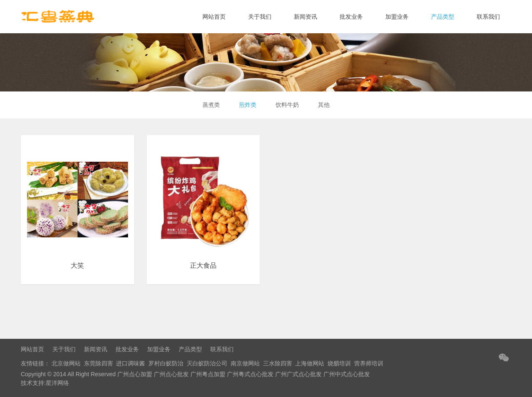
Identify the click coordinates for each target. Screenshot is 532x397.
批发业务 (351, 17)
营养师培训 (369, 363)
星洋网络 (57, 383)
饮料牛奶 (288, 105)
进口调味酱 (131, 363)
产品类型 (443, 17)
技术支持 (32, 383)
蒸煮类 (209, 105)
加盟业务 (397, 17)
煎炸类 (247, 105)
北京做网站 (66, 363)
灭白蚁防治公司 (207, 363)
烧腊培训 (339, 363)
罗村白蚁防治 (166, 363)
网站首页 (214, 17)
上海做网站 (310, 363)
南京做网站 (245, 363)
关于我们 (260, 17)
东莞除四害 (99, 363)
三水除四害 (278, 363)
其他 (326, 105)
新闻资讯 (305, 17)
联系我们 (488, 17)
